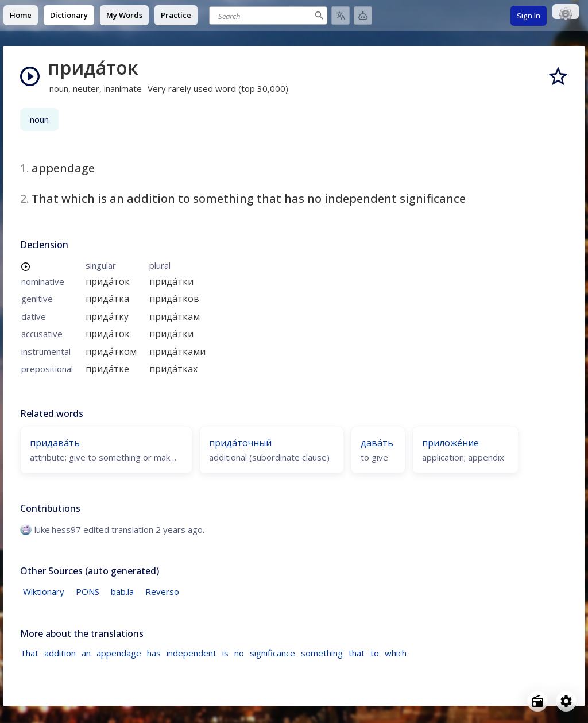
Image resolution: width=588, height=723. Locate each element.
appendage (119, 653)
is (225, 653)
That (29, 653)
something (322, 653)
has (154, 653)
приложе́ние (450, 443)
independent (192, 653)
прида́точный (240, 443)
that (357, 653)
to (375, 653)
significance (272, 653)
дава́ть (377, 443)
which (396, 653)
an (86, 653)
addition (60, 653)
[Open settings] (566, 701)
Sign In (529, 16)
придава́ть (55, 443)
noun (39, 119)
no (239, 653)
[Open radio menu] (537, 701)
